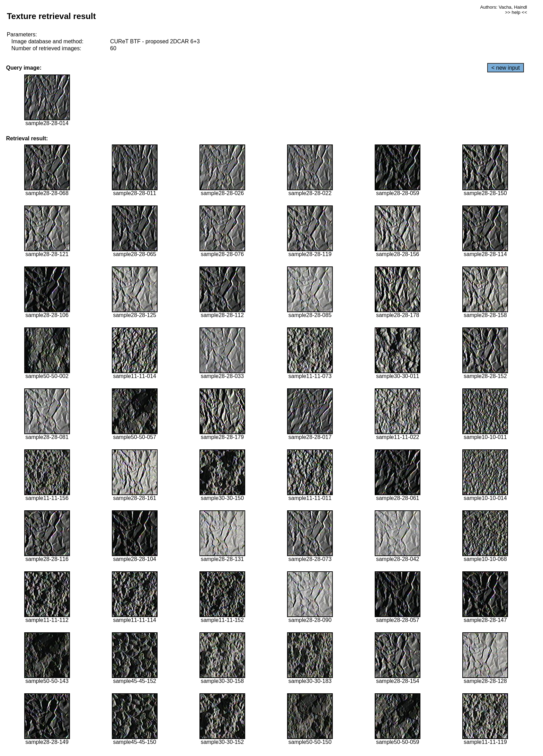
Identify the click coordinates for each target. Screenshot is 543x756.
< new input (506, 68)
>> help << (516, 12)
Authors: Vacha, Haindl (504, 7)
